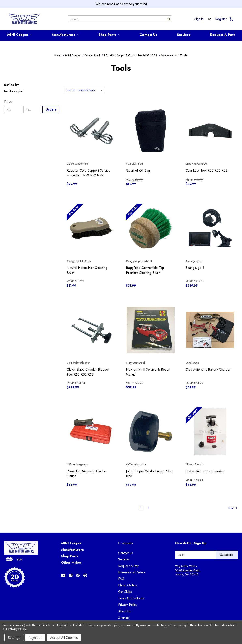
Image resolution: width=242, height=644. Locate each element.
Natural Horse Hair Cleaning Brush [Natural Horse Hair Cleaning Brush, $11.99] (87, 270)
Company (126, 543)
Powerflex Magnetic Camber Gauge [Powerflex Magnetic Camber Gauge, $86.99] (87, 474)
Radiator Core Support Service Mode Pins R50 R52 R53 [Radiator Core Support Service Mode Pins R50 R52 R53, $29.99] (88, 173)
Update (51, 109)
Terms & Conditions (131, 598)
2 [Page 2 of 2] (148, 508)
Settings (14, 638)
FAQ (121, 579)
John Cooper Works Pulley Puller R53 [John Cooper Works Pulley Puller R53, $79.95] (149, 474)
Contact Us (148, 35)
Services (184, 35)
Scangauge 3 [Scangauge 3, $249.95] (195, 268)
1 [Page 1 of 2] (141, 508)
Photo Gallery (128, 585)
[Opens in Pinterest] (85, 576)
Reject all (35, 638)
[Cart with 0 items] (231, 19)
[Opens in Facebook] (78, 576)
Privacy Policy (128, 605)
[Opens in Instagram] (71, 576)
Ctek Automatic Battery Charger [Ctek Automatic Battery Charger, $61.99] (208, 370)
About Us (124, 611)
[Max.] (32, 109)
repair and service (120, 4)
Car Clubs (125, 592)
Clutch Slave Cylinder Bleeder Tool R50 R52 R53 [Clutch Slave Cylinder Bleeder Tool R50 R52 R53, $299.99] (88, 372)
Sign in (199, 19)
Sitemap (124, 618)
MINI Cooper (20, 35)
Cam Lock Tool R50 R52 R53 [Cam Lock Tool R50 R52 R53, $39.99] (207, 170)
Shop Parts (109, 35)
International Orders (132, 572)
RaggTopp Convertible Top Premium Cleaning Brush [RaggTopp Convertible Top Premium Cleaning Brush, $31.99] (145, 270)
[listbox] (91, 90)
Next (233, 508)
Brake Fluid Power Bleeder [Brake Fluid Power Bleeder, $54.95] (205, 471)
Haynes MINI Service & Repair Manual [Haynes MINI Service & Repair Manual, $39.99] (148, 372)
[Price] (32, 102)
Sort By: (71, 90)
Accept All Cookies (64, 638)
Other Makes (71, 563)
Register (221, 19)
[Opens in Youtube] (63, 576)
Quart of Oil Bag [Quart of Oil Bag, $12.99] (138, 170)
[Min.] (13, 109)
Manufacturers (65, 35)
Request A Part (222, 35)
